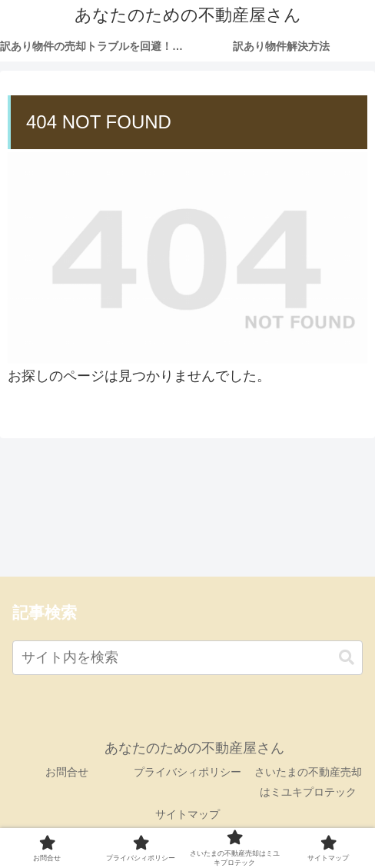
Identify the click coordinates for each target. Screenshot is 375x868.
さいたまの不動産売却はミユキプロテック (308, 782)
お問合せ (67, 772)
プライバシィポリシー (187, 772)
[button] (347, 658)
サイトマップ (187, 814)
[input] (187, 658)
